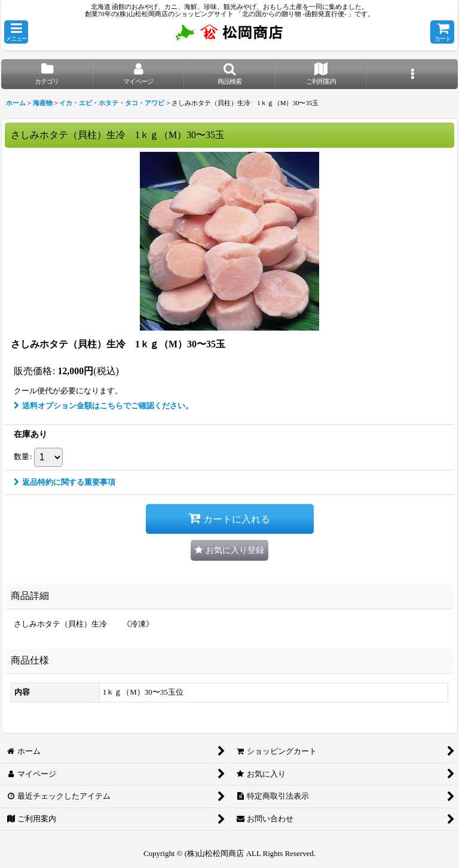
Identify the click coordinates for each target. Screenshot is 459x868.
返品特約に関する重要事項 (65, 482)
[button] (16, 32)
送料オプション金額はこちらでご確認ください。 (103, 406)
